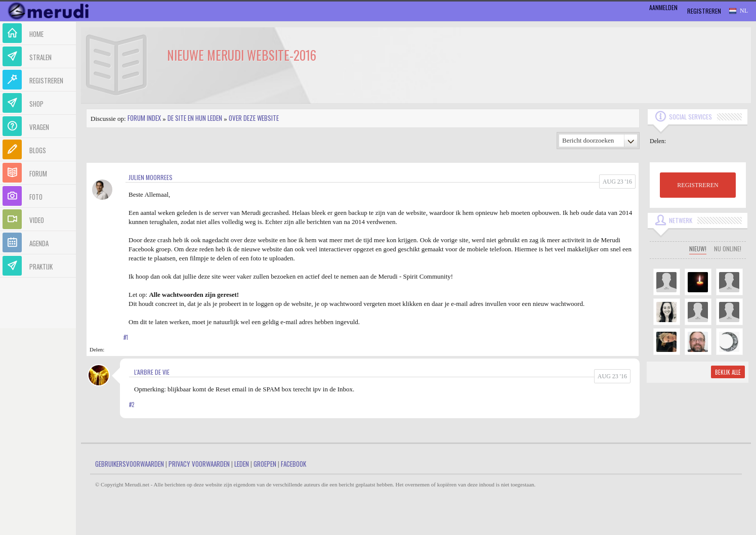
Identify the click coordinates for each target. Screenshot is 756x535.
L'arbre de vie (152, 372)
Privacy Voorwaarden (199, 464)
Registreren (704, 11)
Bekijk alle (728, 372)
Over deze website (254, 118)
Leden (242, 464)
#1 (126, 337)
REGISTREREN (698, 185)
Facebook (293, 464)
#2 (132, 405)
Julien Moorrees (151, 177)
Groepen (265, 464)
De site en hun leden (195, 118)
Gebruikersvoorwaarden (130, 464)
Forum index (144, 118)
